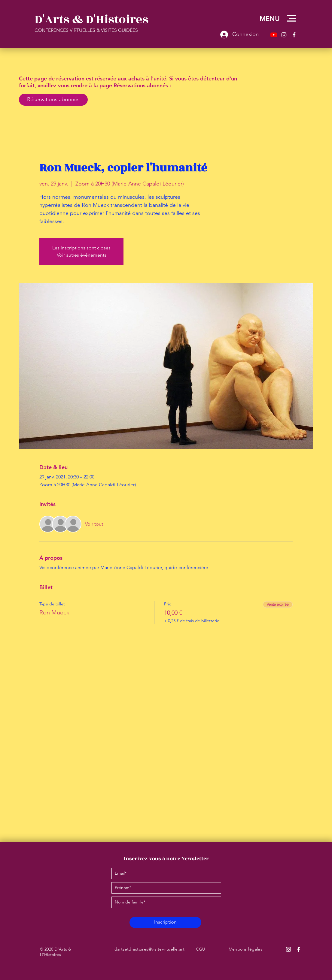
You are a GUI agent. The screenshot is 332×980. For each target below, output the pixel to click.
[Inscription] (165, 922)
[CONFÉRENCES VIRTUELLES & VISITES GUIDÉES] (117, 30)
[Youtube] (274, 35)
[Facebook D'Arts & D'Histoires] (299, 949)
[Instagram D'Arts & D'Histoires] (288, 949)
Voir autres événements (82, 255)
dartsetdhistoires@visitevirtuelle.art (150, 949)
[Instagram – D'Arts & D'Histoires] (284, 35)
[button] (291, 18)
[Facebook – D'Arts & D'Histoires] (294, 35)
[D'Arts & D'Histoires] (93, 20)
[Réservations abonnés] (53, 100)
